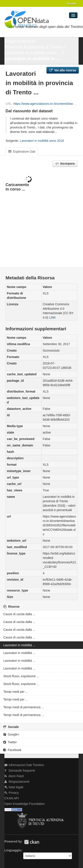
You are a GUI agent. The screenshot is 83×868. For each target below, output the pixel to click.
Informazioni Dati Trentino (24, 765)
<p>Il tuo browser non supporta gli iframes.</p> (41, 218)
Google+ (11, 734)
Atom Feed (14, 776)
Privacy (12, 793)
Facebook (12, 750)
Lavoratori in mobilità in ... (32, 58)
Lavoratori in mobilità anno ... (33, 53)
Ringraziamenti (17, 782)
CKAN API (12, 798)
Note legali (14, 787)
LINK (52, 317)
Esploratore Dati (22, 152)
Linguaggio (13, 850)
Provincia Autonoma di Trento (33, 47)
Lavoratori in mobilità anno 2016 (42, 141)
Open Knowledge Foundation (24, 804)
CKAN (32, 842)
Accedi (72, 3)
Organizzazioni (19, 41)
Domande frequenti (20, 771)
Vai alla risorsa (63, 70)
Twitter (10, 742)
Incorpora (65, 163)
